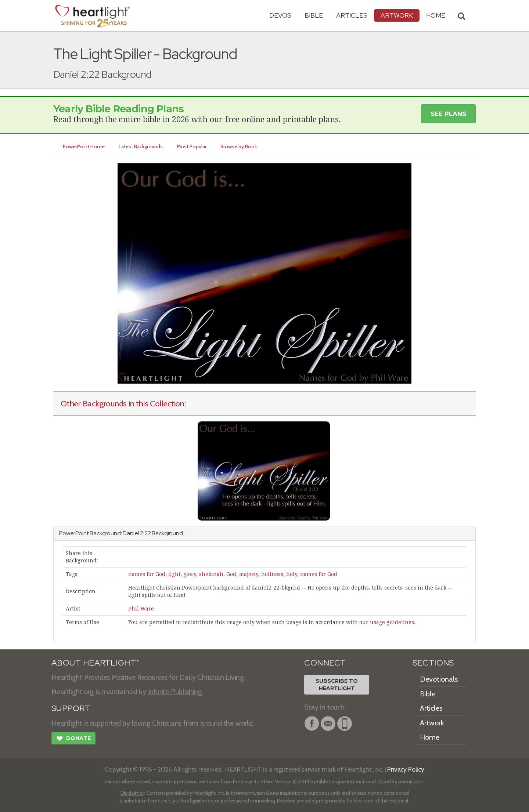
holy (292, 574)
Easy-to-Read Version (267, 782)
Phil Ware (141, 609)
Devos (280, 15)
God (231, 574)
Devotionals (439, 679)
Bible (314, 15)
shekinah (211, 574)
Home (430, 737)
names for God (147, 574)
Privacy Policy (406, 769)
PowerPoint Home (84, 146)
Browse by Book (239, 146)
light (174, 574)
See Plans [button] (448, 114)
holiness (272, 574)
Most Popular (192, 146)
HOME (436, 15)
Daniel (131, 533)
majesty (249, 574)
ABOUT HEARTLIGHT (95, 663)
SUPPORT (71, 708)
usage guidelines (392, 622)
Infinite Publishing (175, 692)
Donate (73, 739)
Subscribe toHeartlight (337, 685)
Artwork (397, 15)
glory (190, 574)
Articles (352, 15)
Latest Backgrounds (141, 146)
